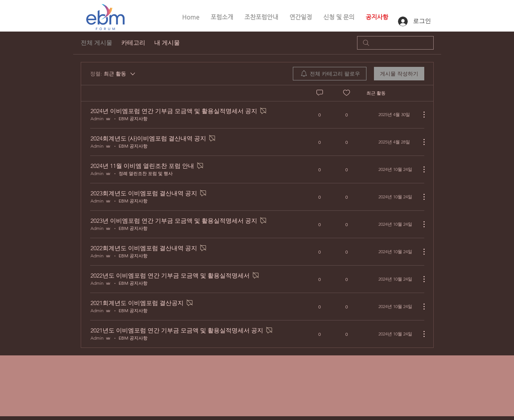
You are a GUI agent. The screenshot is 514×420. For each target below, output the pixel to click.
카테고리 (133, 43)
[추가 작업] (420, 115)
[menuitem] (330, 74)
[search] (395, 43)
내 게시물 (167, 43)
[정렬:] (113, 74)
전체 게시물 (96, 43)
